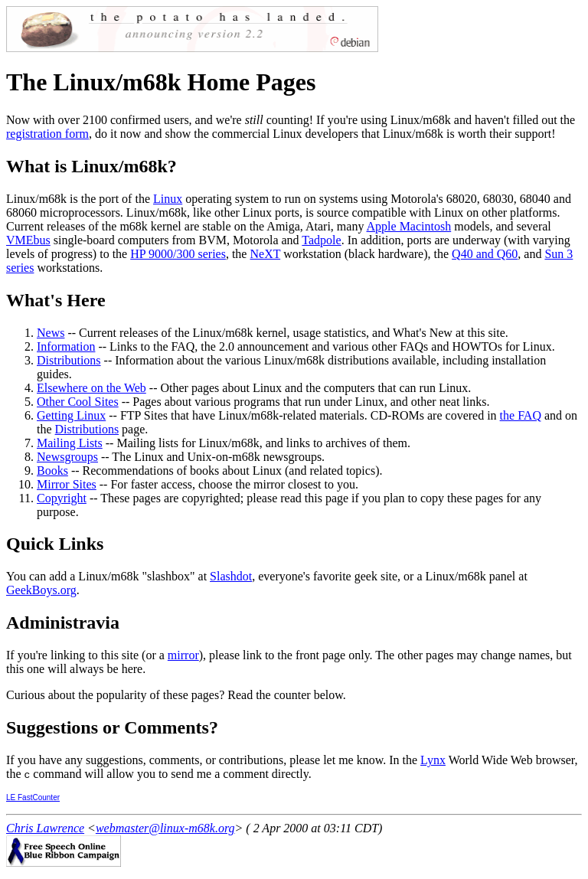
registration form (47, 134)
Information (66, 346)
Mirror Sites (67, 484)
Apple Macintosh (409, 226)
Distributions (69, 360)
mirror (183, 655)
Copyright (62, 498)
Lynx (433, 760)
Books (52, 471)
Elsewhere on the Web (91, 388)
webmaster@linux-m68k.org (165, 828)
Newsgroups (67, 457)
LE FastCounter (33, 797)
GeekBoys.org (41, 590)
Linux (168, 199)
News (51, 333)
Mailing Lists (70, 443)
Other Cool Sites (78, 402)
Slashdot (231, 576)
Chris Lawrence (45, 828)
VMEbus (28, 240)
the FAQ (521, 415)
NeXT (265, 254)
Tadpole (321, 240)
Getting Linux (71, 415)
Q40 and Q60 (485, 254)
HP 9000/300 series (178, 254)
